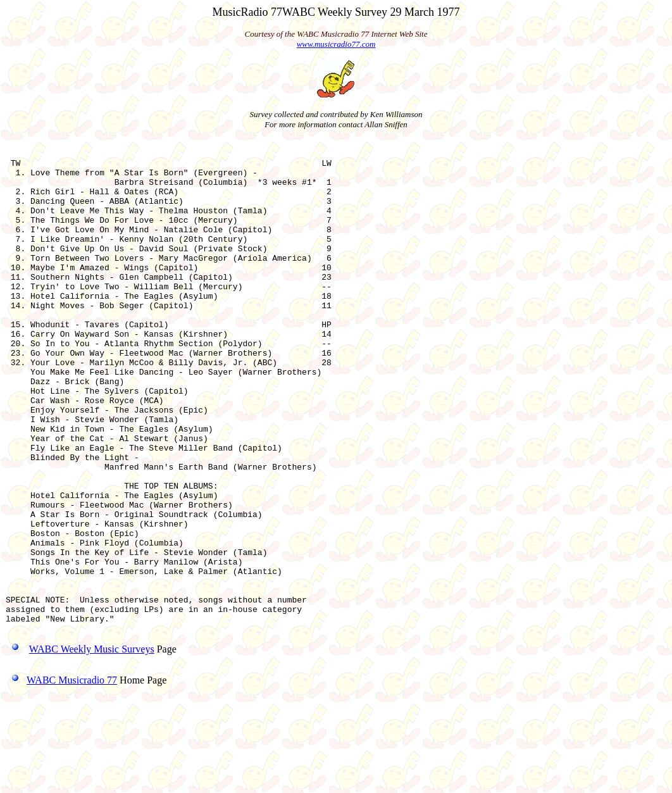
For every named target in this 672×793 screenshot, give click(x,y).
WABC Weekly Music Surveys (92, 746)
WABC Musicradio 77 (61, 777)
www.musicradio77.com (336, 44)
